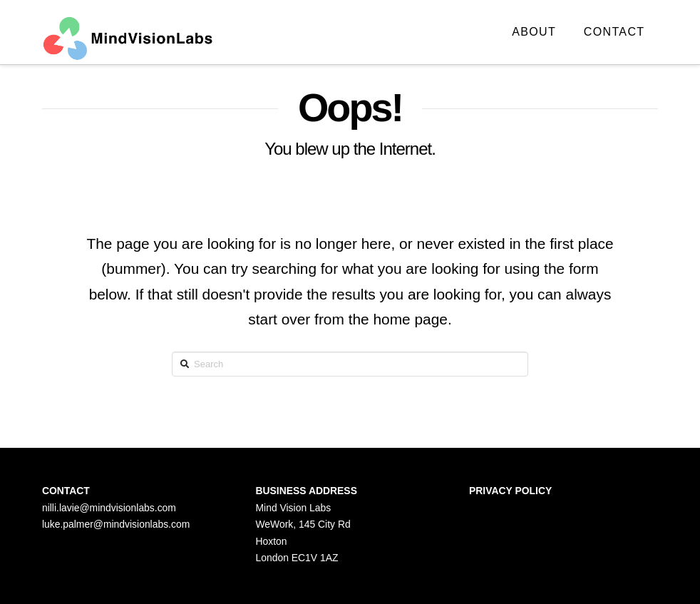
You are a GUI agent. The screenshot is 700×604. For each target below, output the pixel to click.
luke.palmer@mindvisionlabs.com (116, 524)
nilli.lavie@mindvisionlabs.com (109, 508)
